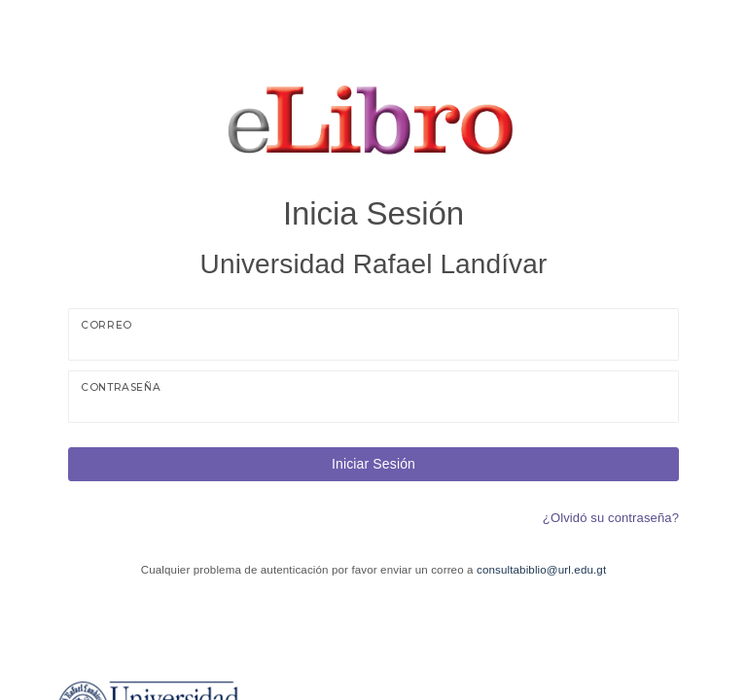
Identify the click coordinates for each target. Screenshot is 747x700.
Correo (107, 325)
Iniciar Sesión (373, 464)
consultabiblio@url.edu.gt (541, 570)
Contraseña (121, 387)
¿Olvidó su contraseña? (611, 518)
